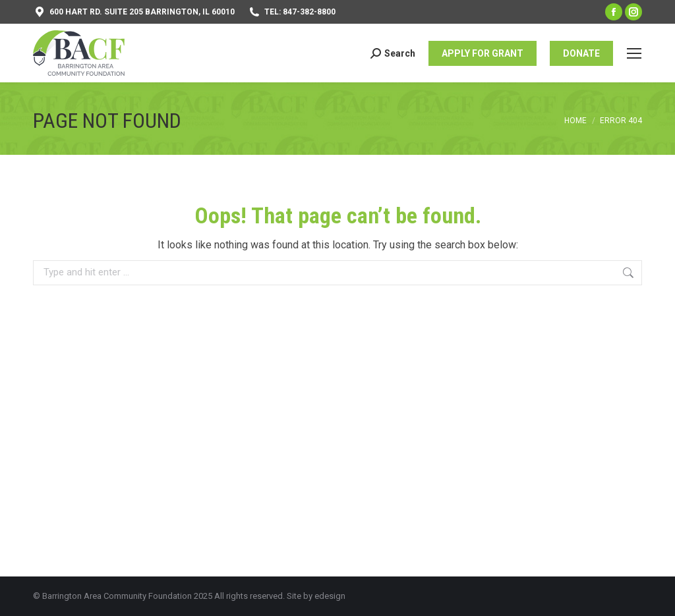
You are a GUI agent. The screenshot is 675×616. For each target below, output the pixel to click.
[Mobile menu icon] (634, 53)
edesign (330, 596)
